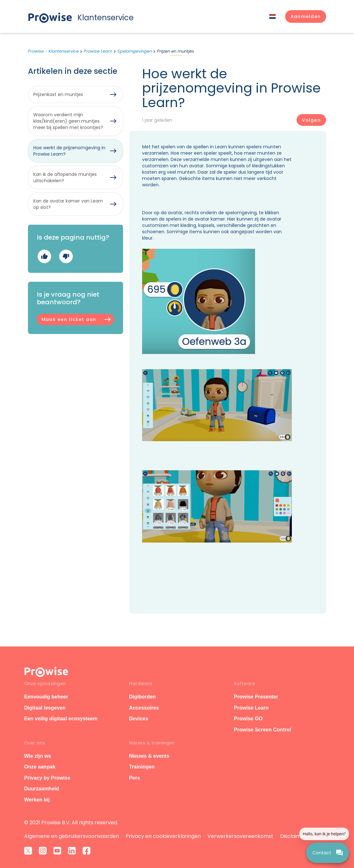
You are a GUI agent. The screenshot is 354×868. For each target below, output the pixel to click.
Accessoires (144, 708)
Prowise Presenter (256, 697)
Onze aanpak (40, 767)
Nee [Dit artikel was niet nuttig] (66, 257)
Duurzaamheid (42, 789)
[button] (306, 16)
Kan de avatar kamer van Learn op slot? (68, 204)
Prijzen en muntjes (176, 51)
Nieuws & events (149, 756)
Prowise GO (248, 719)
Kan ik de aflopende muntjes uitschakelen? (65, 177)
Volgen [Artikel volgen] (311, 120)
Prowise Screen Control (262, 730)
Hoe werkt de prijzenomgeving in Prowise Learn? (69, 151)
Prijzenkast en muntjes (58, 94)
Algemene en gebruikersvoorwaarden (72, 836)
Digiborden (142, 697)
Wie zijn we (38, 756)
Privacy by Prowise (47, 778)
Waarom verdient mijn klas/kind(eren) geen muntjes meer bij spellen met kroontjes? (68, 121)
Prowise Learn (98, 51)
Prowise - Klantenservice (53, 51)
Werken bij (37, 800)
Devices (139, 719)
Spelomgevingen (135, 51)
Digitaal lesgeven (45, 708)
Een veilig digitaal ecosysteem (61, 719)
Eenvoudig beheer (46, 697)
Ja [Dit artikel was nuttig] (44, 257)
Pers (135, 778)
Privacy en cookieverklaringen (163, 836)
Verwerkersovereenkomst (240, 836)
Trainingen (142, 767)
